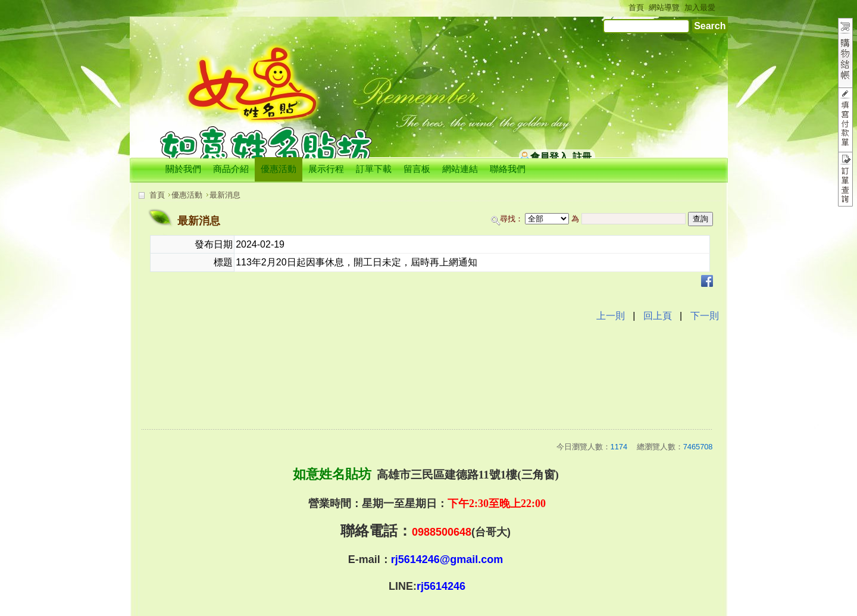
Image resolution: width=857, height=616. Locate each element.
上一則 (611, 316)
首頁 (157, 195)
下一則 (705, 316)
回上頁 (658, 316)
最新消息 (225, 195)
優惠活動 (187, 195)
